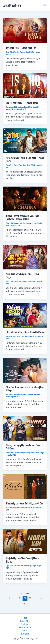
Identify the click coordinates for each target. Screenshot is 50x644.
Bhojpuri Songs (18, 165)
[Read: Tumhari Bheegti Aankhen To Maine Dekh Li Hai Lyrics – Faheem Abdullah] (25, 199)
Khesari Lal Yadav (11, 336)
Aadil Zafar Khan (21, 223)
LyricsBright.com (12, 5)
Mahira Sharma (18, 566)
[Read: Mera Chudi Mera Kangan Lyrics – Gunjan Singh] (25, 257)
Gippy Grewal (10, 566)
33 (30, 598)
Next (25, 603)
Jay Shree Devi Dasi (29, 52)
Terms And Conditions (25, 627)
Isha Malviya (9, 394)
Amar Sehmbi (10, 507)
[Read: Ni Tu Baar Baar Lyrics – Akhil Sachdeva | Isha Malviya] (25, 370)
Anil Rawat (18, 453)
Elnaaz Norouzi (24, 107)
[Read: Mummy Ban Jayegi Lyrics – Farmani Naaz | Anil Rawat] (25, 428)
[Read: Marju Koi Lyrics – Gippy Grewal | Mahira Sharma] (25, 541)
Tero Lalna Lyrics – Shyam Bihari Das (21, 48)
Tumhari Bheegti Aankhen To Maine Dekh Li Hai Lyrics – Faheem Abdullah (23, 217)
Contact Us (25, 634)
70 (41, 598)
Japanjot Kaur (18, 507)
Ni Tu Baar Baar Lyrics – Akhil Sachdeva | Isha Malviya (25, 389)
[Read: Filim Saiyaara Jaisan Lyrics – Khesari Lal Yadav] (25, 315)
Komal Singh (29, 336)
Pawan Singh (10, 165)
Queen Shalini (27, 165)
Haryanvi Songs (26, 453)
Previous (25, 593)
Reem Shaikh (37, 223)
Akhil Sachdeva (28, 394)
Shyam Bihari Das (11, 52)
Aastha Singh (18, 281)
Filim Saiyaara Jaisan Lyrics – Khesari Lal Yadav (25, 332)
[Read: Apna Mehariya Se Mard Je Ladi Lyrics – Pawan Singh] (25, 141)
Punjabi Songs (36, 394)
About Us (25, 631)
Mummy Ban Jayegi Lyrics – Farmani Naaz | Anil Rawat (23, 447)
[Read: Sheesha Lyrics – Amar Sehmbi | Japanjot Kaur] (25, 486)
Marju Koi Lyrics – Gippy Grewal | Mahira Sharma (22, 560)
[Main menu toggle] (45, 5)
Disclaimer (25, 624)
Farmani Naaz (10, 453)
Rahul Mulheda (35, 453)
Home (25, 618)
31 (20, 598)
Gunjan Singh (10, 281)
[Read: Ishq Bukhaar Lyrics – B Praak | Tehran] (25, 86)
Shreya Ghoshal (10, 107)
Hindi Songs (20, 52)
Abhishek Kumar (18, 394)
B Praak (17, 107)
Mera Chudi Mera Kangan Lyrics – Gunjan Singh (23, 276)
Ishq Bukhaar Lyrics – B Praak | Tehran (22, 103)
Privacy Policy (25, 621)
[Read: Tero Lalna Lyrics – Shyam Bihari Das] (25, 31)
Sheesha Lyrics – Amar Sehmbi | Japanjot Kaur (25, 503)
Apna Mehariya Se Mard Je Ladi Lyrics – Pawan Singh (25, 159)
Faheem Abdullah (11, 223)
